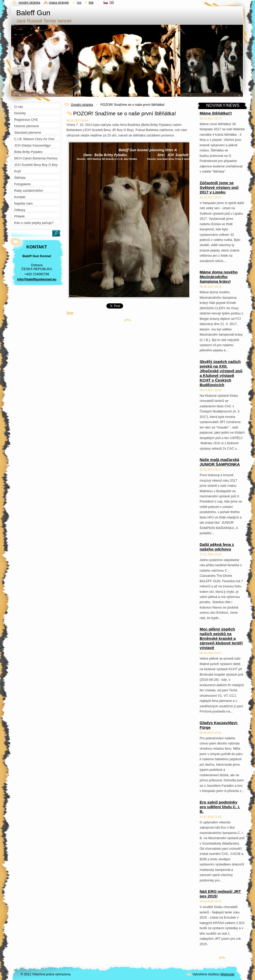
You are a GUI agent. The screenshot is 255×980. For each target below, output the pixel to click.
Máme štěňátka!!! (216, 113)
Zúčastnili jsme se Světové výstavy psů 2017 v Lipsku (219, 187)
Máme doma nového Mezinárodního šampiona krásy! (219, 277)
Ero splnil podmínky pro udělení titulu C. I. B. (220, 807)
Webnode (227, 974)
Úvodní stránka (82, 105)
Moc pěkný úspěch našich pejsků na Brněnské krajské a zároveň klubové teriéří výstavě (221, 638)
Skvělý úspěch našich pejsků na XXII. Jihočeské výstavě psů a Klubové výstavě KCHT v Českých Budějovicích (221, 373)
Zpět (70, 313)
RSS (79, 2)
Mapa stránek (59, 2)
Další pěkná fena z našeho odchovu (217, 547)
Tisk (91, 2)
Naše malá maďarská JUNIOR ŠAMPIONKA (220, 462)
